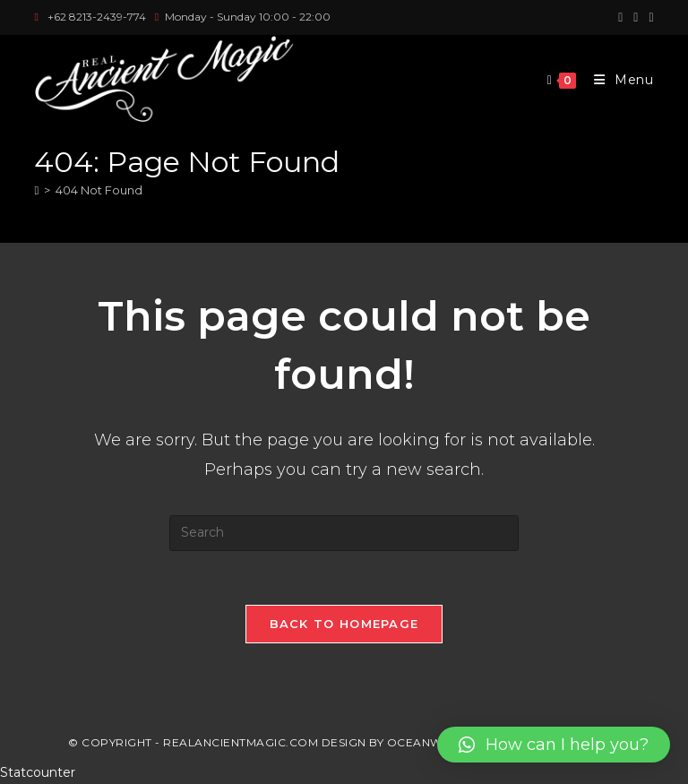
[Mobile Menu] (617, 80)
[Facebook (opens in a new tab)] (620, 17)
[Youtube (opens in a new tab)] (648, 17)
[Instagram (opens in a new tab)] (636, 17)
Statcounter (38, 772)
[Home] (36, 190)
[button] (554, 745)
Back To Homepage (344, 624)
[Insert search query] (344, 533)
